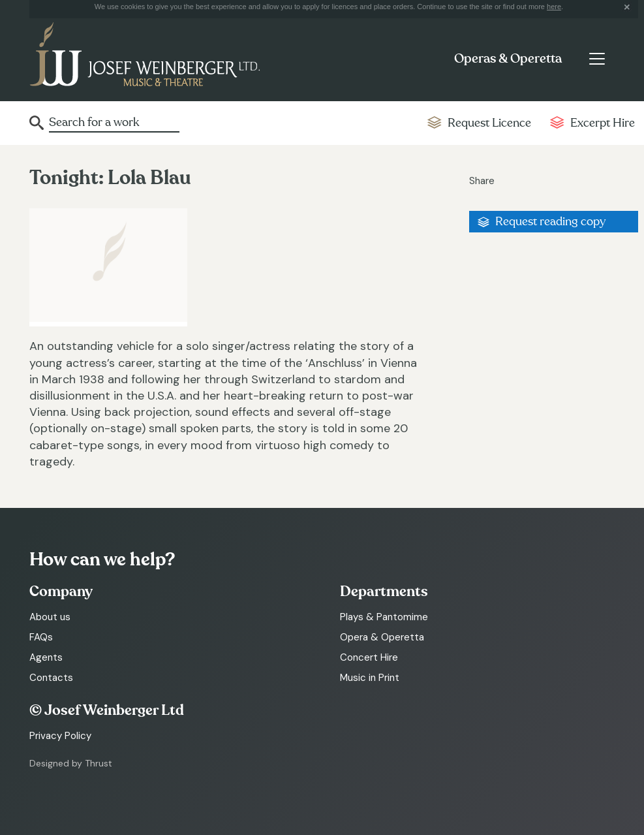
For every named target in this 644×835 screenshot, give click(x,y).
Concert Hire (369, 657)
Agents (46, 657)
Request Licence (489, 123)
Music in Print (370, 678)
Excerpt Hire (603, 123)
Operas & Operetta (508, 59)
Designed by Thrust (71, 763)
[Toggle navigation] (597, 59)
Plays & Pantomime (384, 617)
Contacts (51, 678)
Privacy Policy (60, 736)
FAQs (41, 637)
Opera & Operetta (382, 637)
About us (50, 617)
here (554, 7)
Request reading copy (550, 222)
